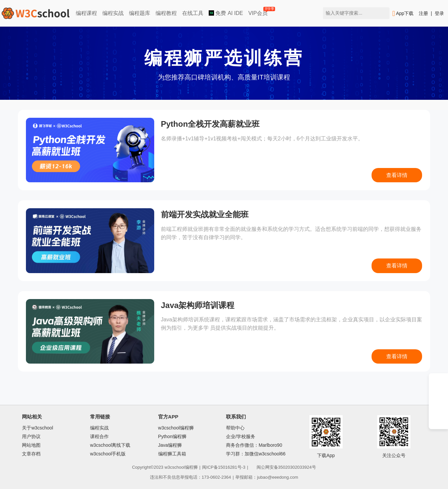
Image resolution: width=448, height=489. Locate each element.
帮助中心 (235, 428)
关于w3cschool (37, 428)
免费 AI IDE (226, 13)
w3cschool (175, 467)
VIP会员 (258, 12)
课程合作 (99, 436)
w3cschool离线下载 (110, 445)
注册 (423, 13)
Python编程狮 (172, 436)
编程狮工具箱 (172, 454)
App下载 (403, 14)
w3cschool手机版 (108, 454)
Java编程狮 (170, 445)
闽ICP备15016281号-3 (224, 467)
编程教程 (166, 13)
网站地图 (31, 445)
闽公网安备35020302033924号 (283, 467)
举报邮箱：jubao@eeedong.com (267, 477)
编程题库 (140, 13)
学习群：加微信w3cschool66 (256, 454)
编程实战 (113, 13)
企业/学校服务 (241, 436)
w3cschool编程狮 (176, 428)
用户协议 (31, 436)
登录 (439, 13)
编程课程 (86, 13)
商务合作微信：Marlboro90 (254, 445)
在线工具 (193, 13)
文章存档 (31, 454)
